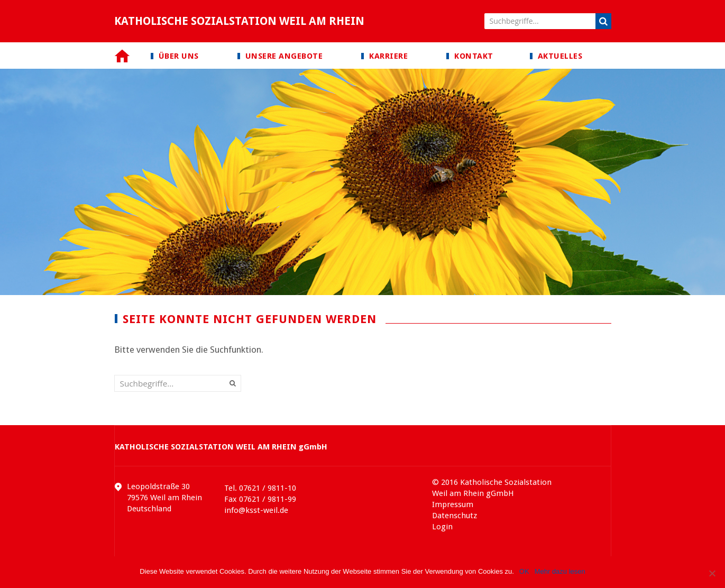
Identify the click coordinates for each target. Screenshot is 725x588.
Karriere (388, 56)
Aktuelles (560, 56)
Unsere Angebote (284, 56)
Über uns (179, 56)
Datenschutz (455, 516)
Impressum (453, 504)
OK (524, 571)
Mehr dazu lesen (560, 571)
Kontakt (474, 56)
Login (442, 527)
